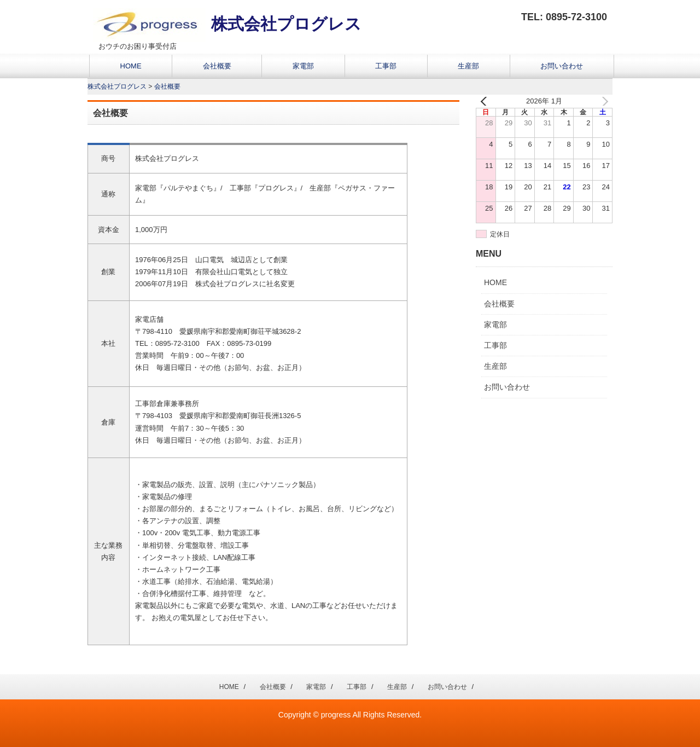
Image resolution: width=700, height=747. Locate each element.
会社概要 (217, 66)
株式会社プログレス (227, 24)
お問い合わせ (562, 66)
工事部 (386, 66)
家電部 (303, 66)
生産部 (468, 66)
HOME (131, 66)
